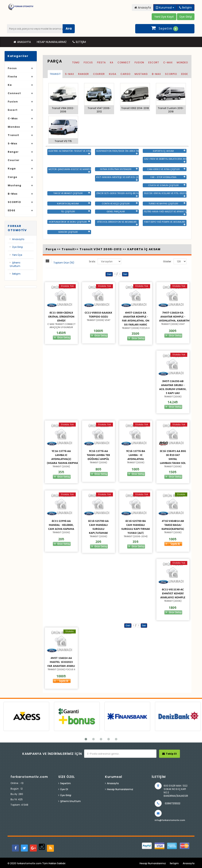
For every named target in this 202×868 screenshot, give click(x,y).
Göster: (167, 261)
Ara (69, 28)
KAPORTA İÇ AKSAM (169, 151)
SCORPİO (14, 202)
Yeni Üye (17, 255)
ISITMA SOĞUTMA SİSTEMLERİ (119, 169)
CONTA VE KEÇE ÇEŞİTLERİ (120, 204)
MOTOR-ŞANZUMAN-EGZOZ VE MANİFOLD (70, 170)
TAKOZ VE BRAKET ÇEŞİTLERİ (72, 193)
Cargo (13, 177)
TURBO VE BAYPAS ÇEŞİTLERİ (167, 204)
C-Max (13, 118)
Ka (10, 85)
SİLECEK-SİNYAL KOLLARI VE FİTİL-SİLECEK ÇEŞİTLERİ (165, 194)
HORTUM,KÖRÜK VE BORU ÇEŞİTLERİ (69, 222)
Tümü (76, 62)
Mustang (15, 185)
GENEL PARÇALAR (122, 211)
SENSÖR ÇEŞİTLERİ (74, 232)
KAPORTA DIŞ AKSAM (73, 204)
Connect (14, 93)
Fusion (13, 102)
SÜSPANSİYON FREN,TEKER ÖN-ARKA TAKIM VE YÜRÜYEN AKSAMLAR (118, 152)
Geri (109, 274)
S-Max (13, 143)
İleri (125, 274)
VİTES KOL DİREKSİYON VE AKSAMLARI (117, 223)
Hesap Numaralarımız (52, 42)
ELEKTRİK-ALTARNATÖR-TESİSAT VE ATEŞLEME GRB (70, 152)
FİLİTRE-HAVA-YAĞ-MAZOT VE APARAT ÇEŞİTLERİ (165, 213)
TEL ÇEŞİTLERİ (75, 211)
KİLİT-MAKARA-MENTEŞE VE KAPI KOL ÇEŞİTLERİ (118, 178)
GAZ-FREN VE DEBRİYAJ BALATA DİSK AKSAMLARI (165, 160)
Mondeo (14, 127)
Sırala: (92, 261)
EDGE (12, 210)
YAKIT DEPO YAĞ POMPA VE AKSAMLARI (165, 223)
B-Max (13, 194)
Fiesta (12, 77)
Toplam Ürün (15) (64, 263)
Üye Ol (64, 789)
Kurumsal (165, 8)
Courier (14, 160)
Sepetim (66, 783)
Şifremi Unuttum (15, 264)
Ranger (13, 152)
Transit (13, 135)
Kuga (12, 168)
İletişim (79, 42)
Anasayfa (22, 42)
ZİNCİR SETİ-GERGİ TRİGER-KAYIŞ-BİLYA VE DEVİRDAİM (118, 194)
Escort (13, 110)
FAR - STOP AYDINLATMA (168, 177)
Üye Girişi (17, 247)
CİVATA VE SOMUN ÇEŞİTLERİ (167, 185)
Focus (12, 68)
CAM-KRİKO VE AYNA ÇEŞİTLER (166, 169)
